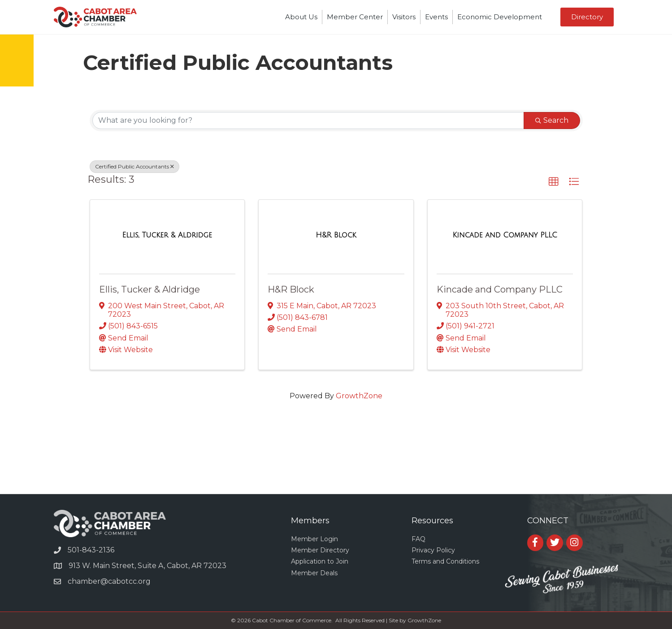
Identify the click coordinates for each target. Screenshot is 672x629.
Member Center (355, 17)
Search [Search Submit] (552, 120)
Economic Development (500, 17)
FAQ (418, 539)
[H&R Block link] (336, 235)
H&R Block (291, 289)
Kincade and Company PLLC (500, 289)
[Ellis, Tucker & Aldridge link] (167, 235)
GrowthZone (359, 396)
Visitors (404, 17)
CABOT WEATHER (336, 460)
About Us (301, 17)
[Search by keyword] (308, 121)
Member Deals (314, 573)
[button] (554, 182)
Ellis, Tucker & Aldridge (150, 289)
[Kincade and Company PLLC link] (505, 235)
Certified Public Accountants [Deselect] (134, 166)
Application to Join (320, 561)
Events (436, 17)
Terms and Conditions (445, 561)
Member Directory (320, 550)
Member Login (314, 539)
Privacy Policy (433, 550)
